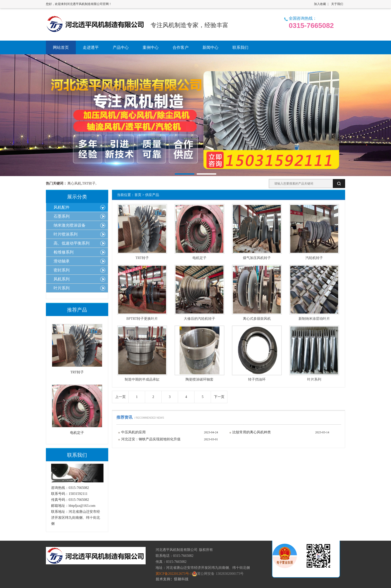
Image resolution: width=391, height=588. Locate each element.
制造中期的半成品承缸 (142, 380)
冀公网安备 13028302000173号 (219, 574)
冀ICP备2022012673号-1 (174, 574)
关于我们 (337, 4)
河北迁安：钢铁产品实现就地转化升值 (151, 439)
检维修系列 (64, 252)
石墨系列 (62, 216)
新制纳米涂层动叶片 (314, 319)
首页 (138, 195)
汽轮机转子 (314, 258)
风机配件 (62, 207)
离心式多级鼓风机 (257, 319)
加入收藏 (320, 4)
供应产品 (152, 195)
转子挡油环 (257, 380)
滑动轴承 (62, 261)
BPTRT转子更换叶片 (142, 319)
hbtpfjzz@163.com (82, 506)
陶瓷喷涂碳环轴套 (199, 380)
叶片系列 (314, 380)
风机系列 (62, 279)
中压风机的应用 (133, 432)
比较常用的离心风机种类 (252, 432)
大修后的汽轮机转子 (199, 319)
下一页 (219, 397)
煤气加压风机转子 (257, 258)
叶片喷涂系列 (66, 234)
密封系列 (62, 270)
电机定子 (199, 258)
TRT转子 (142, 258)
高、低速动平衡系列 (72, 243)
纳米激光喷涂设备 (70, 225)
